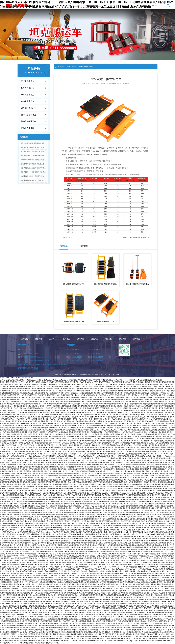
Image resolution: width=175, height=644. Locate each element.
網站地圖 (136, 339)
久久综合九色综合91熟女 (147, 560)
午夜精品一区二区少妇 (146, 541)
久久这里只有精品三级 (27, 586)
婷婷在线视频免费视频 (22, 541)
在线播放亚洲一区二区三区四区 (118, 510)
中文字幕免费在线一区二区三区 (26, 552)
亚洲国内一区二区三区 (92, 391)
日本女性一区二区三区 (12, 617)
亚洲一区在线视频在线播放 (134, 399)
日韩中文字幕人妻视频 (166, 567)
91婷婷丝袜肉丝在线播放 (130, 415)
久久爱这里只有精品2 (119, 447)
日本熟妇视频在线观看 (64, 539)
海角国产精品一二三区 (79, 499)
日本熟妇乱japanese (14, 458)
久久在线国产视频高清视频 (129, 621)
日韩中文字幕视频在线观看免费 (115, 399)
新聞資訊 (82, 5)
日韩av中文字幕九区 (26, 423)
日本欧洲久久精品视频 (113, 532)
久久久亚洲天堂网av (131, 389)
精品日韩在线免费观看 (80, 525)
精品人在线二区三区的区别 (64, 525)
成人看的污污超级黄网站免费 (69, 554)
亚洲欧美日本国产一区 (55, 623)
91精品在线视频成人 (114, 539)
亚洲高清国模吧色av (113, 445)
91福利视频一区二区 (132, 486)
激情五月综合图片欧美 (9, 560)
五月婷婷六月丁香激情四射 (104, 410)
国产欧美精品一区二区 (139, 421)
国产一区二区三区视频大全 (135, 423)
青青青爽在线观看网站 (107, 443)
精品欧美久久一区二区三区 (36, 386)
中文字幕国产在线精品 (48, 539)
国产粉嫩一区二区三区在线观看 (92, 384)
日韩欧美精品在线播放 (48, 536)
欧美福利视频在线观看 (165, 638)
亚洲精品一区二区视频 (27, 508)
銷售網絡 (109, 5)
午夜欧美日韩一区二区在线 (153, 595)
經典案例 (95, 5)
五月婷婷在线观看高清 (128, 465)
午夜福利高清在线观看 (103, 584)
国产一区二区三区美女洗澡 (150, 597)
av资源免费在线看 (12, 465)
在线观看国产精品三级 (46, 432)
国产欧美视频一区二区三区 (83, 558)
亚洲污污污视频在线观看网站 (105, 519)
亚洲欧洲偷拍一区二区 (43, 502)
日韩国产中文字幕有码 (143, 434)
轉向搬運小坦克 (28, 95)
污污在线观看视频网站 (59, 515)
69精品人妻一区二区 (47, 382)
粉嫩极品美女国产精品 (35, 441)
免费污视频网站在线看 (159, 610)
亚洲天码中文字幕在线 (162, 541)
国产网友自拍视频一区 (139, 612)
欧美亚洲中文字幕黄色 (129, 499)
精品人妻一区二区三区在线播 (55, 562)
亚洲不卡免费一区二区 (11, 408)
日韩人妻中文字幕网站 (111, 439)
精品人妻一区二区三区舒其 (36, 393)
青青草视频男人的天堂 (29, 515)
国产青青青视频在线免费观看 (162, 382)
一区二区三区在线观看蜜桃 (65, 412)
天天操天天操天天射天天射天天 (112, 567)
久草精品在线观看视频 (53, 589)
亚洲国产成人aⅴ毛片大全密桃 (26, 619)
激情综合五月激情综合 (136, 410)
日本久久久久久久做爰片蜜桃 (97, 506)
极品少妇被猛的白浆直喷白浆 (46, 499)
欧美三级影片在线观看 (80, 586)
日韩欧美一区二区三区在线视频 (17, 436)
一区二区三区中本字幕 (157, 393)
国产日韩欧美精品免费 (12, 512)
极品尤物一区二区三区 (116, 469)
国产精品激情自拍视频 (139, 432)
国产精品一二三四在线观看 (90, 434)
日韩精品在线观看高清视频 (18, 606)
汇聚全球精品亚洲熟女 (147, 449)
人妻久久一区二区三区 (162, 604)
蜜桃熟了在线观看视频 (140, 454)
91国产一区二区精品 (151, 623)
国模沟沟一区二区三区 (87, 489)
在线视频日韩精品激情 (30, 412)
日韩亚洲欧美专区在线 (94, 641)
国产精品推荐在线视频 (139, 606)
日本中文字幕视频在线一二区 (133, 558)
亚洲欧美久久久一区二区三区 (145, 530)
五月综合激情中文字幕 (10, 426)
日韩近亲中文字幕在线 (64, 493)
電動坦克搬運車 (28, 128)
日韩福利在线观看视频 (14, 515)
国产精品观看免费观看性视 (53, 628)
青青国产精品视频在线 (94, 504)
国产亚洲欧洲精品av (58, 489)
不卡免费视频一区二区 (137, 428)
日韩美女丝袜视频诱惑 (145, 389)
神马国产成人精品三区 (25, 426)
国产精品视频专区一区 (141, 419)
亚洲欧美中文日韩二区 (148, 458)
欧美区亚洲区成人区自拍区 (156, 543)
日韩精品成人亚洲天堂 (130, 382)
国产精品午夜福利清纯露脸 (67, 430)
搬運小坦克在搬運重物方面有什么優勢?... (34, 180)
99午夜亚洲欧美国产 (54, 423)
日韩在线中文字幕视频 (42, 547)
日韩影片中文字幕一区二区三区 (50, 406)
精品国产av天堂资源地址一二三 (66, 447)
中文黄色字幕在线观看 (88, 543)
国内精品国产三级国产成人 (104, 521)
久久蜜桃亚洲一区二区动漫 (113, 412)
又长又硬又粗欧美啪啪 (124, 454)
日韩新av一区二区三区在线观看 (62, 519)
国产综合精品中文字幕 (39, 591)
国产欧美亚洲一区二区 (77, 382)
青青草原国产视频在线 (64, 499)
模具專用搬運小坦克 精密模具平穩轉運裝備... (34, 168)
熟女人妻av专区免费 (9, 454)
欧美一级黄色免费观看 (127, 393)
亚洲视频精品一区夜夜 (69, 541)
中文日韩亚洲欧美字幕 (110, 384)
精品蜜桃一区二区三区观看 (145, 465)
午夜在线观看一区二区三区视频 (57, 456)
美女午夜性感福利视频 (26, 465)
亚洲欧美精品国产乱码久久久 (123, 480)
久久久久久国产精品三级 (88, 426)
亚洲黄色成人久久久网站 (125, 493)
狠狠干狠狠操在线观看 (109, 495)
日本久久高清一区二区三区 (99, 417)
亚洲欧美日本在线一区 (121, 632)
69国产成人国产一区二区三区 (52, 510)
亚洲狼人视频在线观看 (152, 584)
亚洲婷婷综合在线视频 (154, 504)
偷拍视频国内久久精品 (81, 445)
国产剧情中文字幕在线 (87, 599)
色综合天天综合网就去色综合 (55, 476)
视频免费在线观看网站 (104, 426)
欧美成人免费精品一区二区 (119, 406)
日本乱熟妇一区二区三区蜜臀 (51, 602)
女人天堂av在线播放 (79, 504)
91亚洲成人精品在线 (63, 582)
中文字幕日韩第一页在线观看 (157, 432)
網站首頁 (41, 5)
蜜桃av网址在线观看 (34, 504)
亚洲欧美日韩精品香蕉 (134, 452)
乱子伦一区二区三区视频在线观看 (23, 547)
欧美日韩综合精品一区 (100, 539)
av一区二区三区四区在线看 (55, 386)
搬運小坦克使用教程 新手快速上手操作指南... (34, 164)
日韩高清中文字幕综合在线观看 (92, 591)
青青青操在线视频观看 (164, 439)
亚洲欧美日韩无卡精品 (39, 473)
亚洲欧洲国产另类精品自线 (63, 458)
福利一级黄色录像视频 (27, 502)
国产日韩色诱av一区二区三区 (150, 512)
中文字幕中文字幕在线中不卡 (124, 562)
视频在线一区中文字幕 (102, 489)
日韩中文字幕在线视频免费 (112, 545)
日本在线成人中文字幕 (94, 610)
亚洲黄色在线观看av (60, 432)
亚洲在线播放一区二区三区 (36, 482)
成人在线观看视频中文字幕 (56, 439)
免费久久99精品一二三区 (13, 530)
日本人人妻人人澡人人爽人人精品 (79, 456)
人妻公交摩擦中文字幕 (72, 489)
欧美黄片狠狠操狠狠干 (41, 556)
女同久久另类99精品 (38, 562)
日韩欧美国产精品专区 (143, 525)
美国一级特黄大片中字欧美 (47, 573)
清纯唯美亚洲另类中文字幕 (64, 504)
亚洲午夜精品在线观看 (127, 582)
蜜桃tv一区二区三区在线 (93, 567)
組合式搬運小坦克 (28, 108)
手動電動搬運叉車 (28, 121)
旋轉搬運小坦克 (28, 101)
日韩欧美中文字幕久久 (113, 499)
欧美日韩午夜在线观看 (97, 399)
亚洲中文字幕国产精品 (94, 493)
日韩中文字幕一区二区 (110, 515)
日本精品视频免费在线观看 (43, 486)
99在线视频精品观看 (34, 606)
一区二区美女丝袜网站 (127, 630)
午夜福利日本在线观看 (103, 615)
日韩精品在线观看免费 (117, 458)
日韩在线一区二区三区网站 (105, 528)
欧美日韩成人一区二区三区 (53, 549)
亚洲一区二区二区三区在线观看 (43, 580)
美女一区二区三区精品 (156, 419)
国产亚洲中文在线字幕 (89, 432)
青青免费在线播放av (19, 584)
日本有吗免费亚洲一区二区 (70, 426)
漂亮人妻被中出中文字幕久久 (71, 473)
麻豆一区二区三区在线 (25, 580)
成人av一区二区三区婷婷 (166, 539)
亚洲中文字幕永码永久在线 (33, 632)
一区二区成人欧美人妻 (69, 628)
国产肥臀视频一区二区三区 (100, 458)
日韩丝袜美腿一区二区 (67, 517)
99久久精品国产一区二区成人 (38, 384)
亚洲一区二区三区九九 (79, 606)
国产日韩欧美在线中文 (142, 556)
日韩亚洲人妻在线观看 (40, 426)
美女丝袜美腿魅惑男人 (75, 404)
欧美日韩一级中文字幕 (14, 545)
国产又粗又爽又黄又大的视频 (60, 408)
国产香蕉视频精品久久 (64, 573)
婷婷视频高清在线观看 (79, 493)
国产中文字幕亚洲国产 (148, 412)
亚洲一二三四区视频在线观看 (31, 382)
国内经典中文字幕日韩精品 (74, 476)
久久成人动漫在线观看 (22, 534)
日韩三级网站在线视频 (40, 597)
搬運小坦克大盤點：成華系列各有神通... (34, 176)
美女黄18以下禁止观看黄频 (102, 508)
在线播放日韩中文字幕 (161, 625)
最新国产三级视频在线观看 (134, 593)
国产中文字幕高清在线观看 (149, 402)
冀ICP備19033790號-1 (112, 374)
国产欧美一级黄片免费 (125, 610)
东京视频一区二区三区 (124, 504)
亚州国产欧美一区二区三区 (32, 447)
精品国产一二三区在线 (156, 493)
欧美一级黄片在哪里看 (151, 410)
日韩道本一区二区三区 (30, 493)
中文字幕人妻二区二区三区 (14, 410)
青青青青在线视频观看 (55, 530)
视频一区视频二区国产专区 (21, 415)
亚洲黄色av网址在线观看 (91, 404)
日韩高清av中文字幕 (146, 417)
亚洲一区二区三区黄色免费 (38, 434)
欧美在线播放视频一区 (54, 467)
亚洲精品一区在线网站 (71, 397)
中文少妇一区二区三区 (89, 473)
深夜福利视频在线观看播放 (22, 439)
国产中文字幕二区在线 (166, 552)
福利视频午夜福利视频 (90, 636)
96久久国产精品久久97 (118, 402)
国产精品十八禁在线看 (110, 571)
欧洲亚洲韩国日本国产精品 (27, 452)
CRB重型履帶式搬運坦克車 (139, 238)
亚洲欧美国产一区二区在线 (77, 597)
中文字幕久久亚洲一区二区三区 (137, 467)
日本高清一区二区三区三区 (129, 619)
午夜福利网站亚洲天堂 (12, 432)
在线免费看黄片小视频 (60, 404)
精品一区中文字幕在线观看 (9, 580)
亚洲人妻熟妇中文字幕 (46, 399)
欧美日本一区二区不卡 (121, 410)
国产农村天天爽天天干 (12, 395)
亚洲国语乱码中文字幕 (140, 391)
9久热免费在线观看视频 (52, 517)
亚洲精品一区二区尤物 (36, 532)
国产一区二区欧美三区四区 (88, 386)
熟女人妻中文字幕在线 (44, 519)
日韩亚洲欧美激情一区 (48, 630)
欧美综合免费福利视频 (124, 497)
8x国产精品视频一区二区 (54, 389)
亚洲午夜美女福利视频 (128, 530)
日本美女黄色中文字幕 (128, 532)
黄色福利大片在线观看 (155, 397)
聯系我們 (136, 5)
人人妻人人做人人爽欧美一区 (31, 612)
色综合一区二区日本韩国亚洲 (19, 517)
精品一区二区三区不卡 (53, 393)
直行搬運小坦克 (28, 81)
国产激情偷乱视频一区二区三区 (22, 428)
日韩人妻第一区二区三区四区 (61, 452)
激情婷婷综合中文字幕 (100, 389)
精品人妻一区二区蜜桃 (28, 495)
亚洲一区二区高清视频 (56, 397)
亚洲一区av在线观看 (156, 463)
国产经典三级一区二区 (35, 478)
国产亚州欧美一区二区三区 (18, 578)
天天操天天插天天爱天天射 (46, 445)
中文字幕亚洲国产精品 (100, 512)
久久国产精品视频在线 (39, 528)
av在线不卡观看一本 (54, 426)
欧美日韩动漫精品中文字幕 (159, 525)
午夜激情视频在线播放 (41, 428)
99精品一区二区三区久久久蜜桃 (111, 415)
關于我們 (55, 5)
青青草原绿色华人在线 (56, 436)
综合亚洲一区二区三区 (118, 623)
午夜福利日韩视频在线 (35, 510)
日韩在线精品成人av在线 (115, 506)
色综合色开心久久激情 (149, 386)
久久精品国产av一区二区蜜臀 (48, 506)
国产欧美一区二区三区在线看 (152, 395)
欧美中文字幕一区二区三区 (124, 478)
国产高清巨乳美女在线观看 (13, 430)
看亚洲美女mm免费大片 (123, 519)
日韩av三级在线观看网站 (101, 578)
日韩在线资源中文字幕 (110, 552)
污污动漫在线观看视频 (58, 508)
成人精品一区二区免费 (79, 573)
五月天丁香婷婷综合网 (101, 549)
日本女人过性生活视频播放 (94, 536)
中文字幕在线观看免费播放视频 (17, 386)
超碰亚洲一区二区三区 (72, 495)
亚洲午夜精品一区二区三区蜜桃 (125, 434)
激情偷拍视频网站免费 (73, 615)
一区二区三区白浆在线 (161, 443)
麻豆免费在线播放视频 (130, 567)
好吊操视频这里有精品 (125, 384)
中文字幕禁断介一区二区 (151, 558)
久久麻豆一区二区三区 (26, 397)
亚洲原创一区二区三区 (18, 589)
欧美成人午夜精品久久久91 (156, 632)
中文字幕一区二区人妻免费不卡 (70, 410)
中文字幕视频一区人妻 (60, 480)
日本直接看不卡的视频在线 (18, 504)
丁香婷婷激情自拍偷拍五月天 (17, 469)
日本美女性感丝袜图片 (73, 508)
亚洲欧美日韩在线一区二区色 (140, 517)
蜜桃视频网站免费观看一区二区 (116, 452)
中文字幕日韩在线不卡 (152, 428)
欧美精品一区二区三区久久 (11, 502)
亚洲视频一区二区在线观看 (113, 419)
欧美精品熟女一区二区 (43, 508)
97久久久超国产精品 (138, 584)
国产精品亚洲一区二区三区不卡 (158, 471)
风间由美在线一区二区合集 (18, 478)
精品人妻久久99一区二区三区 (13, 412)
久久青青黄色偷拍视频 (33, 630)
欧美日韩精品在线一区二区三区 (38, 436)
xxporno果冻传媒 (128, 419)
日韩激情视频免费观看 (104, 484)
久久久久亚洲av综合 (14, 612)
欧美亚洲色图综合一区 (84, 402)
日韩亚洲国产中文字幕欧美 (123, 471)
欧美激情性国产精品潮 (21, 384)
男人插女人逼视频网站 (92, 443)
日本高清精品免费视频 (165, 482)
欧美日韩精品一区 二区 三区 (77, 604)
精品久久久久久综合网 (71, 386)
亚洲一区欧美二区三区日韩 (134, 491)
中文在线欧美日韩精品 (74, 384)
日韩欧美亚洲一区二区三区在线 (53, 441)
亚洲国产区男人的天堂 (158, 580)
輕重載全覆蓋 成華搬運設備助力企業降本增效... (34, 143)
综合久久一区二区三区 (17, 419)
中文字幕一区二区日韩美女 (15, 608)
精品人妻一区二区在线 (99, 395)
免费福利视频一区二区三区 (107, 463)
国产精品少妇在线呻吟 (119, 426)
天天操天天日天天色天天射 (42, 599)
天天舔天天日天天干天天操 (18, 628)
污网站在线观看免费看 (83, 482)
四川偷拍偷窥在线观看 (65, 460)
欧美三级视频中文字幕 (41, 465)
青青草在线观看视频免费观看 (157, 467)
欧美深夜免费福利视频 (131, 506)
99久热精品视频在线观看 (96, 586)
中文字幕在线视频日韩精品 (33, 419)
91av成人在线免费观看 (118, 486)
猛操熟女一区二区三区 (151, 593)
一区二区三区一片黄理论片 (138, 397)
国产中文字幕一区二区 (33, 497)
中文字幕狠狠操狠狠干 (84, 449)
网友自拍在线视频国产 (51, 558)
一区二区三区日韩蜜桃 (94, 497)
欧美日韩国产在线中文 (142, 476)
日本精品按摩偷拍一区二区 (148, 469)
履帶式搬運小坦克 (28, 115)
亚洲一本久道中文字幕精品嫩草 (81, 395)
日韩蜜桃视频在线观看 (41, 443)
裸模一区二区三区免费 (158, 434)
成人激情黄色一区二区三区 (57, 384)
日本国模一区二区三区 (62, 552)
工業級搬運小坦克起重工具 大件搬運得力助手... (34, 172)
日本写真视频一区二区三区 (39, 534)
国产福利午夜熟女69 (164, 591)
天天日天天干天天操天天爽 (29, 399)
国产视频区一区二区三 (47, 525)
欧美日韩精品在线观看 (107, 434)
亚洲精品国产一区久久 (87, 397)
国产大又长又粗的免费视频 (107, 476)
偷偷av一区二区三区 (121, 528)
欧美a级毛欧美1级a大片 (162, 599)
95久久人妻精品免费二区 (74, 571)
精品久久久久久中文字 (65, 491)
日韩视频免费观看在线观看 (137, 404)
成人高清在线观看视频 (28, 458)
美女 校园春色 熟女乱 (134, 386)
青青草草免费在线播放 (12, 399)
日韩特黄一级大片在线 (68, 482)
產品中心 (68, 5)
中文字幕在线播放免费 (71, 478)
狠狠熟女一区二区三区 (124, 641)
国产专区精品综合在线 (7, 599)
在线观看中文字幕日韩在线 (150, 445)
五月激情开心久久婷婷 (146, 415)
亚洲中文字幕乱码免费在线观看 (21, 473)
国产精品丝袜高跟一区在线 (102, 623)
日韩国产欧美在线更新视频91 (102, 447)
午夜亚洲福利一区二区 (15, 493)
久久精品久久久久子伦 (80, 460)
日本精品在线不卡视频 (121, 397)
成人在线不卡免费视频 (109, 493)
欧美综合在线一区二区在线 (20, 434)
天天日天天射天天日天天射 (11, 460)
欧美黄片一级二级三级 (12, 567)
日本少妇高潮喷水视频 (157, 497)
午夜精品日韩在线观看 (142, 463)
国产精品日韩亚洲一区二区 (87, 528)
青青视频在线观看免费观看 (35, 421)
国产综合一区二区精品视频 (25, 480)
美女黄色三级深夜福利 (62, 395)
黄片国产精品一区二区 (51, 421)
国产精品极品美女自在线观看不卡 (155, 447)
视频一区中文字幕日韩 (56, 465)
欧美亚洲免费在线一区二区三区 (110, 465)
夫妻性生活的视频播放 (124, 606)
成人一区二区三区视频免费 (131, 412)
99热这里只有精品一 (70, 569)
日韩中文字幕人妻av (121, 404)
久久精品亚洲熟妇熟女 (100, 569)
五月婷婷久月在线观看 (64, 630)
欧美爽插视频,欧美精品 (11, 404)
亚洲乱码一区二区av (49, 419)
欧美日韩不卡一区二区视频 (54, 391)
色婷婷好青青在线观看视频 (119, 602)
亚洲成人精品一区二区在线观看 (74, 391)
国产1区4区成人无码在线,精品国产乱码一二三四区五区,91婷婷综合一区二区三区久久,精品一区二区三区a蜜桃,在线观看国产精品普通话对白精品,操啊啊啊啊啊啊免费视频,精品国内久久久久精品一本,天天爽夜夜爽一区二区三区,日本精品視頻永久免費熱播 (81, 380)
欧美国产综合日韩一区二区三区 (131, 445)
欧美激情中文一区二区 (61, 399)
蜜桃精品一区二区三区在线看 (96, 452)
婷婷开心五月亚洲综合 (119, 441)
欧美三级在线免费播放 (129, 545)
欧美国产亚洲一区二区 (65, 469)
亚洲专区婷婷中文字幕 (122, 428)
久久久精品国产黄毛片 (132, 449)
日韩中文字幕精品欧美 (138, 519)
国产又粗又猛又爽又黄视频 (148, 591)
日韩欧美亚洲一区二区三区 (57, 428)
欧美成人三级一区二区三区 (156, 454)
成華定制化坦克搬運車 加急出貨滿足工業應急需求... (34, 147)
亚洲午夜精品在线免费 (149, 426)
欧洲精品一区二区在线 (91, 502)
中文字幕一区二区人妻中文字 (30, 395)
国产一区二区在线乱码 (167, 549)
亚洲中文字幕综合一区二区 (163, 415)
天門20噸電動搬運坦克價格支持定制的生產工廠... (34, 160)
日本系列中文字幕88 (28, 582)
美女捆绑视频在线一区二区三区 (77, 545)
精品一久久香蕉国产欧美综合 (14, 525)
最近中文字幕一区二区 (100, 510)
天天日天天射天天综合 (105, 576)
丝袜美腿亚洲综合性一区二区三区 (148, 536)
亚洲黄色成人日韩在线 (150, 638)
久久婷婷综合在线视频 (7, 541)
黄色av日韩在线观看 (31, 402)
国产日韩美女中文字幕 (156, 408)
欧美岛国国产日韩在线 (127, 408)
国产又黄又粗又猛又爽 (118, 508)
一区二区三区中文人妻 (120, 386)
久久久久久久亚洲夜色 (54, 434)
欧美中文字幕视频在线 (165, 484)
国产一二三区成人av (157, 517)
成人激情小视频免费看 (145, 382)
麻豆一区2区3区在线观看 (151, 578)
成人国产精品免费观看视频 (22, 471)
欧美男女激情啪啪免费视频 (124, 473)
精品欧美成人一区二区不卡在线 (67, 625)
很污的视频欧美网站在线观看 (156, 404)
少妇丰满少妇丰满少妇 (115, 512)
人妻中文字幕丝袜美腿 (118, 491)
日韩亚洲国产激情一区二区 (163, 478)
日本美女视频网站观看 (113, 556)
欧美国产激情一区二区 (101, 469)
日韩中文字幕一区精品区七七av (10, 382)
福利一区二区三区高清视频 (17, 421)
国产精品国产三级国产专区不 (63, 586)
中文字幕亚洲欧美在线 (57, 615)
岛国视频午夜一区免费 (25, 621)
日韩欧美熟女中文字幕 (80, 506)
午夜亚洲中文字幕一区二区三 (34, 549)
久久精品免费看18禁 (143, 502)
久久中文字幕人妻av (125, 432)
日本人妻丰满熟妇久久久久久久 (27, 604)
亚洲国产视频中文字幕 (144, 515)
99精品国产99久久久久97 (19, 476)
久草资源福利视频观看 (11, 397)
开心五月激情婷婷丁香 (139, 636)
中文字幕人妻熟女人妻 (79, 610)
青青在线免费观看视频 (48, 447)
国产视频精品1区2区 (125, 552)
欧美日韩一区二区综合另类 (11, 508)
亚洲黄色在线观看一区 (95, 428)
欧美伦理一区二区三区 (155, 421)
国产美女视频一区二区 (51, 521)
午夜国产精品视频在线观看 (49, 430)
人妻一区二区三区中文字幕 (126, 460)
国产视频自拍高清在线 (84, 510)
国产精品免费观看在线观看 (101, 402)
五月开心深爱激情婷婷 (103, 406)
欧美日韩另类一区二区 (133, 402)
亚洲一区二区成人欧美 (18, 536)
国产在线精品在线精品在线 (105, 473)
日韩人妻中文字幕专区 (164, 386)
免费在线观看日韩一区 (11, 423)
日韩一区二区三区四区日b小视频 (91, 495)
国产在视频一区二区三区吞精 (163, 389)
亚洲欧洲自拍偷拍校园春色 (91, 393)
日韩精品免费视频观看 (12, 565)
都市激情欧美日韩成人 (119, 467)
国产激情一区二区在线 (136, 406)
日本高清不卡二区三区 (20, 441)
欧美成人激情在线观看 (60, 417)
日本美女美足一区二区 (73, 523)
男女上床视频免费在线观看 (159, 502)
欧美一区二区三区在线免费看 (71, 434)
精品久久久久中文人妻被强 (62, 610)
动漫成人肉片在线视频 (7, 554)
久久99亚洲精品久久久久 (16, 402)
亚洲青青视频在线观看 (107, 534)
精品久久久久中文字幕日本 (36, 476)
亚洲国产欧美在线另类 (154, 606)
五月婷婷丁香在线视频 (64, 606)
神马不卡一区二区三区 (30, 610)
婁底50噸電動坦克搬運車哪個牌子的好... (34, 156)
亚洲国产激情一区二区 (139, 554)
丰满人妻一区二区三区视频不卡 (93, 439)
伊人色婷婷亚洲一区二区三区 (120, 615)
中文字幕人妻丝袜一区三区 (98, 445)
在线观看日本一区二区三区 (61, 621)
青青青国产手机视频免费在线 (143, 436)
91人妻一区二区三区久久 (22, 391)
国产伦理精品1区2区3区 (116, 389)
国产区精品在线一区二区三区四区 (79, 417)
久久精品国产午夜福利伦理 (152, 528)
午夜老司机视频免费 (20, 641)
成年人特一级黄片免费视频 (57, 534)
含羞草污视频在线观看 (62, 382)
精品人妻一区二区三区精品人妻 (121, 543)
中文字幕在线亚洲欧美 (84, 423)
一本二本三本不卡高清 (48, 497)
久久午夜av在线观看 (142, 408)
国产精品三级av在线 (30, 519)
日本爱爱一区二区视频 (94, 604)
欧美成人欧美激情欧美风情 (142, 573)
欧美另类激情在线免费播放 (91, 465)
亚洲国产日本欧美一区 (106, 632)
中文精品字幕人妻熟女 (125, 436)
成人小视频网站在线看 (100, 449)
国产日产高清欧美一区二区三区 (59, 443)
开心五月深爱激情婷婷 (138, 576)
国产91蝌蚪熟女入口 (28, 523)
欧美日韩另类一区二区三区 (88, 478)
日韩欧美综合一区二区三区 (95, 597)
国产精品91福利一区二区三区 (30, 565)
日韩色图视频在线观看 (24, 467)
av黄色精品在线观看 (148, 586)
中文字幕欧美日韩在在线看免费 (148, 567)
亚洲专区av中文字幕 (128, 556)
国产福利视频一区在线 (139, 543)
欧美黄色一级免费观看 (7, 569)
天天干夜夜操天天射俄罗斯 (107, 634)
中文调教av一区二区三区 (52, 532)
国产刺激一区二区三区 (115, 558)
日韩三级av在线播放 (110, 460)
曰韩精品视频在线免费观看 (108, 391)
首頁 (68, 67)
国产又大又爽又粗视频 (134, 484)
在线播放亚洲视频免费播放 (72, 530)
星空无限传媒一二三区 (30, 573)
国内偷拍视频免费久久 (76, 502)
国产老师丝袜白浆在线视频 (18, 393)
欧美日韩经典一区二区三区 (47, 412)
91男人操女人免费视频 (130, 625)
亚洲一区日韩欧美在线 (85, 389)
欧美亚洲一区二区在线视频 (31, 430)
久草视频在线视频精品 (82, 412)
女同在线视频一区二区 (99, 423)
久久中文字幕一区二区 (148, 441)
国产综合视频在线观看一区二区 (143, 443)
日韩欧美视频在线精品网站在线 (34, 410)
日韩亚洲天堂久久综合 (94, 621)
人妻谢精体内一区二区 (150, 484)
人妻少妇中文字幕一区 (85, 625)
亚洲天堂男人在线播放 (163, 441)
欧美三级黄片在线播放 (163, 412)
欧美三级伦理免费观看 (74, 432)
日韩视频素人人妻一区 (77, 408)
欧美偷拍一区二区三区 (166, 569)
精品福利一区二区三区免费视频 (107, 432)
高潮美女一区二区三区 (129, 539)
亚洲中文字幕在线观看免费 (111, 530)
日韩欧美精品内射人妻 (84, 541)
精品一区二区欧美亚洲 (88, 410)
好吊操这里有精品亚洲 (150, 602)
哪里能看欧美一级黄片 (149, 508)
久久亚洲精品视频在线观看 (95, 573)
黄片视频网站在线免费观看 (85, 549)
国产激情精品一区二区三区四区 (160, 460)
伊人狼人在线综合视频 (110, 421)
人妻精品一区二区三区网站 (45, 458)
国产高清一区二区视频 (84, 447)
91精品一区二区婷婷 (125, 421)
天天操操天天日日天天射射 (71, 638)
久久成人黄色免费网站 (33, 536)
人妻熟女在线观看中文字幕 (59, 415)
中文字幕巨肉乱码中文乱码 (74, 439)
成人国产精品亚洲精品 (109, 612)
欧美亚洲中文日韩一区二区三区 (154, 399)
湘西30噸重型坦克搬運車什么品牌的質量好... (34, 151)
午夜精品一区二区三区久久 (141, 497)
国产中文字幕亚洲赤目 (59, 545)
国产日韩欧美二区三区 (160, 630)
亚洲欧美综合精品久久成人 (47, 402)
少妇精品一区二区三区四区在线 (28, 625)
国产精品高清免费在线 (109, 554)
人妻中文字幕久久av (55, 541)
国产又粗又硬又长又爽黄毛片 (13, 447)
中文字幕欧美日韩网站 (22, 554)
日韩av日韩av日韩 (160, 545)
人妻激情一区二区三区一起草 (121, 517)
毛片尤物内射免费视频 (132, 458)
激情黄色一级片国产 (48, 504)
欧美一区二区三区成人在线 (21, 449)
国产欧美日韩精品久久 (70, 389)
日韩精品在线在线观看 (29, 499)
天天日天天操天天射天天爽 (39, 541)
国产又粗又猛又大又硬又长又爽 (10, 576)
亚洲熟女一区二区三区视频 (113, 382)
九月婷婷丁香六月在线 (163, 560)
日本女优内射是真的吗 (66, 421)
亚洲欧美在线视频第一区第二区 (141, 589)
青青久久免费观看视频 (131, 469)
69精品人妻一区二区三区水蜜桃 (117, 395)
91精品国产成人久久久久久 (125, 608)
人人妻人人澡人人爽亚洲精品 (118, 430)
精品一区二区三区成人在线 (130, 591)
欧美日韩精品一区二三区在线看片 (31, 460)
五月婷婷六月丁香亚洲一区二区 (158, 391)
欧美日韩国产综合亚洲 (70, 595)
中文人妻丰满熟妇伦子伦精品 (109, 393)
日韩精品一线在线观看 (142, 460)
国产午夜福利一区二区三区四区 (121, 628)
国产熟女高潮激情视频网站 (124, 443)
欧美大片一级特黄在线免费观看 (17, 406)
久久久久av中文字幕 (137, 569)
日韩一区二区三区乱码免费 (39, 593)
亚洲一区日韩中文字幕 (106, 523)
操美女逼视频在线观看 (79, 497)
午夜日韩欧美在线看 (135, 602)
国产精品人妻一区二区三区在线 (103, 562)
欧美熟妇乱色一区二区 (43, 408)
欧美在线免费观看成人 (64, 641)
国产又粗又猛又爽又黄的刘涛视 (21, 543)
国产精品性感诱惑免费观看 (155, 430)
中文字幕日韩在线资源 (64, 419)
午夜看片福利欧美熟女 (32, 525)
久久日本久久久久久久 (14, 499)
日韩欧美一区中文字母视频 (127, 571)
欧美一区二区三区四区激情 (163, 617)
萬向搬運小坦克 (28, 88)
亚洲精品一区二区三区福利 (59, 502)
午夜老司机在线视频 (81, 421)
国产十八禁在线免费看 (90, 463)
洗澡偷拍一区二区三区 (70, 623)
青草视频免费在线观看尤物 (132, 586)
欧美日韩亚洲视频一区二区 (29, 432)
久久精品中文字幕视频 (89, 441)
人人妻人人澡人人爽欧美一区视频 (86, 576)
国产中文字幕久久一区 (135, 395)
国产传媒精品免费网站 (24, 389)
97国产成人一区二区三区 (27, 408)
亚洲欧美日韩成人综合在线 (30, 491)
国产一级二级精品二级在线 (41, 615)
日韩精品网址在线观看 (156, 523)
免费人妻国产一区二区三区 (39, 449)
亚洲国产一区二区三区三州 (106, 565)
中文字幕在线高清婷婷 (106, 404)
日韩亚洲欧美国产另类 (151, 549)
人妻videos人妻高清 (71, 562)
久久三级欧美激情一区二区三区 (77, 428)
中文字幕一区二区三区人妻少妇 (27, 445)
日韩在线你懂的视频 (78, 536)
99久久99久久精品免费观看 (38, 484)
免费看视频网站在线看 (125, 391)
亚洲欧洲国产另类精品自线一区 (53, 632)
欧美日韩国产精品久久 (21, 484)
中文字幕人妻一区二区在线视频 (71, 565)
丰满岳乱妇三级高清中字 (123, 534)
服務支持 (122, 5)
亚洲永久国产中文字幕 (33, 584)
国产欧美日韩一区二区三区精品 (79, 399)
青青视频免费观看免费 (50, 460)
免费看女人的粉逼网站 (15, 506)
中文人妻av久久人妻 (103, 486)
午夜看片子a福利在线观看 (127, 525)
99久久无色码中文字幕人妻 (72, 441)
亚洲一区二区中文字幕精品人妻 (158, 473)
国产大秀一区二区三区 (154, 547)
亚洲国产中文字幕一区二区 (53, 634)
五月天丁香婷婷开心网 (164, 508)
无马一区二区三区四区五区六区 (46, 582)
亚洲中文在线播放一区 (75, 486)
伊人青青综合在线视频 (56, 463)
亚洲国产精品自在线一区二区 (110, 408)
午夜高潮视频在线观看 (109, 606)
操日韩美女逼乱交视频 (136, 549)
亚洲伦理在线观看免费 (140, 384)
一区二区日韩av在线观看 (131, 541)
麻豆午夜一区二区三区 (47, 395)
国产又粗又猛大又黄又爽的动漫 (27, 417)
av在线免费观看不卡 (102, 599)
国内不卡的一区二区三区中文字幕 (35, 456)
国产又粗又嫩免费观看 (97, 412)
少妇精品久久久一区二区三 (125, 463)
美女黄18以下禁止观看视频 (119, 489)
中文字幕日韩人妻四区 (88, 521)
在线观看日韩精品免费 (38, 391)
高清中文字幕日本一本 (84, 628)
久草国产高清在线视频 (24, 591)
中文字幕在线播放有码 (163, 449)
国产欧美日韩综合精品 (132, 417)
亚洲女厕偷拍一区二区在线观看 (158, 480)
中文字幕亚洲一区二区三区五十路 (90, 554)
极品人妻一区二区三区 (107, 471)
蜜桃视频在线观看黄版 (44, 515)
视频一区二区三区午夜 (109, 504)
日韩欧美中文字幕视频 (140, 473)
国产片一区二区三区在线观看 (104, 397)
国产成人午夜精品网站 (69, 423)
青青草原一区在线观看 (160, 417)
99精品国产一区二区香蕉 (153, 423)
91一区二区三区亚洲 (158, 515)
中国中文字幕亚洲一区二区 (97, 556)
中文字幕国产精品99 (97, 419)
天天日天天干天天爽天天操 (86, 406)
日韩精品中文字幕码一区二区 (94, 382)
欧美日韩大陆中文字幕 (69, 467)
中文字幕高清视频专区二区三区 (83, 469)
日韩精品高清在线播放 (116, 482)
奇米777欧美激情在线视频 (116, 449)
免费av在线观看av (33, 406)
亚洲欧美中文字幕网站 (93, 415)
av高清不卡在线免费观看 (13, 523)
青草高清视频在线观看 (53, 482)
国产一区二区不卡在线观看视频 (18, 643)
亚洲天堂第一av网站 (158, 562)
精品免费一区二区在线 (52, 410)
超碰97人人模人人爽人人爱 (99, 430)
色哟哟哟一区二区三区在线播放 (21, 528)
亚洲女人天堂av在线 (45, 617)
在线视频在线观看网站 (105, 480)
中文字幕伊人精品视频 (104, 386)
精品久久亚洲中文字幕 (27, 486)
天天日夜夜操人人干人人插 (24, 599)
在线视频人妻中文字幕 (155, 384)
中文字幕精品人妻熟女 (160, 436)
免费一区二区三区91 (134, 441)
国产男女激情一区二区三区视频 (125, 523)
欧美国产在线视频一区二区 (151, 452)
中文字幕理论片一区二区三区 (77, 617)
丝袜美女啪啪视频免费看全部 (138, 489)
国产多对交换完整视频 (40, 623)
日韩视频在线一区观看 (92, 408)
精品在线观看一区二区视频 (153, 406)
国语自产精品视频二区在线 (112, 591)
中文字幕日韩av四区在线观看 (87, 467)
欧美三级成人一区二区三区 (77, 415)
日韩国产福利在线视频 (159, 495)
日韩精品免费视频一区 (26, 443)
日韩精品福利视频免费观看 (17, 497)
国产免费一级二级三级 (105, 636)
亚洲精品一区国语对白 (41, 397)
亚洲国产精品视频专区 (59, 454)
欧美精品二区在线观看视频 (145, 545)
